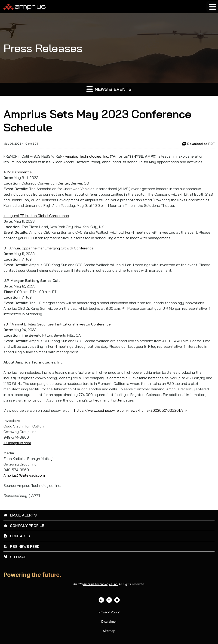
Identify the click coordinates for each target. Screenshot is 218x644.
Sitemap (15, 557)
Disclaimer (109, 622)
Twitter (117, 400)
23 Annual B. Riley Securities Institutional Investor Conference (57, 324)
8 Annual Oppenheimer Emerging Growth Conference (49, 248)
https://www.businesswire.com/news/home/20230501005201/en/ (131, 410)
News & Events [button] (109, 89)
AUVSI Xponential (18, 172)
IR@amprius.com (17, 443)
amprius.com (34, 400)
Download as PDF (198, 144)
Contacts (17, 536)
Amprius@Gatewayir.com (24, 475)
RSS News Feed (21, 546)
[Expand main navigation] (212, 7)
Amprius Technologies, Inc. (87, 156)
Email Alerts (20, 515)
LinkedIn (96, 400)
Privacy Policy (109, 612)
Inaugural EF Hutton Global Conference (36, 216)
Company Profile (24, 526)
